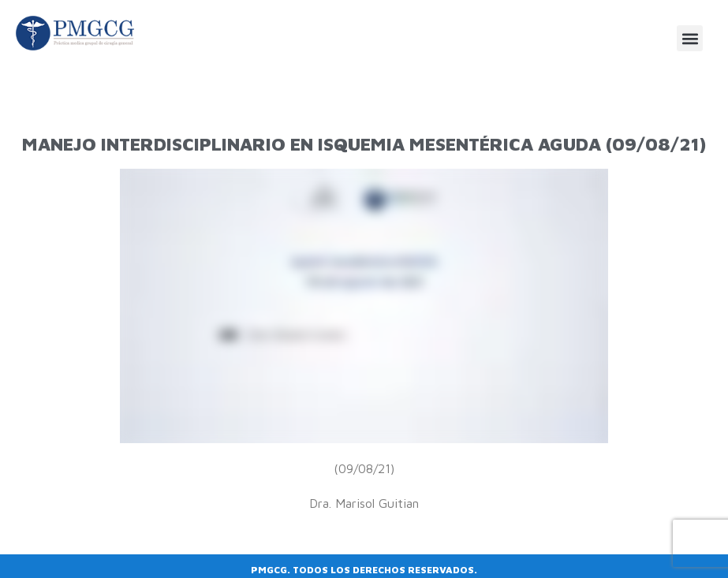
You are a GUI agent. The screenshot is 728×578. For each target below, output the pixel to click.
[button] (690, 38)
